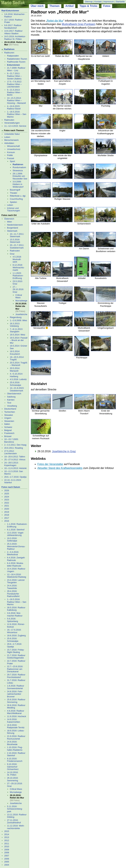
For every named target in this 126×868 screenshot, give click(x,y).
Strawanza (18, 170)
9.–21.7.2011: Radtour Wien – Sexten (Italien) (14, 76)
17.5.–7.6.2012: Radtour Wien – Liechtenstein (14, 84)
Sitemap (89, 2)
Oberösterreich (14, 394)
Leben (7, 137)
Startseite (120, 2)
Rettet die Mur (55, 21)
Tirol (9, 403)
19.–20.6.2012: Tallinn (15, 457)
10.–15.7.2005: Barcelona (11, 441)
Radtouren (9, 53)
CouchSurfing (16, 199)
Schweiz (8, 427)
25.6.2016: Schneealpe (16, 384)
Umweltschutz (14, 149)
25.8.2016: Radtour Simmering (16, 701)
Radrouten (9, 120)
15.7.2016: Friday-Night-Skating (16, 651)
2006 (7, 859)
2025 (7, 494)
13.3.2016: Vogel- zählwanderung (15, 534)
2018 (7, 515)
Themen (54, 6)
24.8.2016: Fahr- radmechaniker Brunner (15, 694)
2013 (7, 837)
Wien (10, 222)
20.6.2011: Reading (14, 448)
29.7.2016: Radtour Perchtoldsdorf (16, 676)
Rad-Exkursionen (10, 11)
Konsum (11, 152)
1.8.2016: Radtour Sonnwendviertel (16, 687)
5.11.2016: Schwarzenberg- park (15, 809)
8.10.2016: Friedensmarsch (15, 760)
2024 (7, 497)
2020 (7, 509)
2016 (7, 521)
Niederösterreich (15, 225)
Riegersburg (16, 317)
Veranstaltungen (12, 123)
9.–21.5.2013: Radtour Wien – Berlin (14, 92)
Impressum (109, 2)
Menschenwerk (11, 140)
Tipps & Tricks (88, 6)
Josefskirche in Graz (64, 451)
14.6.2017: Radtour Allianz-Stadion (13, 32)
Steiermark (12, 231)
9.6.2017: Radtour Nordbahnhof (13, 27)
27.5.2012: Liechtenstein (11, 452)
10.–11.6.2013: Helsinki (15, 468)
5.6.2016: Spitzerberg (12, 620)
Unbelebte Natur (12, 134)
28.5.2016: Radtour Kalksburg (16, 609)
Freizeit (11, 158)
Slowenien (9, 421)
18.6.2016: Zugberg (16, 635)
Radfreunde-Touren (16, 62)
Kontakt (98, 2)
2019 (7, 512)
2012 (7, 840)
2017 (7, 518)
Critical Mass (19, 296)
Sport (12, 161)
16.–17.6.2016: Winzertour (14, 631)
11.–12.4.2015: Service (15, 126)
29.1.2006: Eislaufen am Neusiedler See (20, 176)
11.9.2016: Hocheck (17, 716)
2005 (7, 862)
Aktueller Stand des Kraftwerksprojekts (60, 468)
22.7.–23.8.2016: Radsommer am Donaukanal (15, 669)
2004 (7, 865)
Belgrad (8, 430)
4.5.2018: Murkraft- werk (17, 259)
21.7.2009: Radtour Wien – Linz (16, 69)
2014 (7, 834)
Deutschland (10, 409)
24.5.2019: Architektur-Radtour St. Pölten (15, 38)
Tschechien (10, 412)
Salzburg (11, 397)
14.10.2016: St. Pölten (13, 774)
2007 (7, 856)
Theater (14, 193)
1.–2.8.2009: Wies (18, 320)
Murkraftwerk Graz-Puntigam (79, 24)
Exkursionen (13, 65)
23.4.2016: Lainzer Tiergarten (16, 581)
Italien (7, 424)
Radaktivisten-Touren (17, 59)
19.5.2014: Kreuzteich (15, 353)
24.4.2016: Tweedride (12, 587)
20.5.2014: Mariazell (15, 370)
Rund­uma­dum (19, 167)
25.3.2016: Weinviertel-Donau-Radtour (16, 546)
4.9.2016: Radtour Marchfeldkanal (16, 712)
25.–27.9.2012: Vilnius (15, 460)
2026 (7, 490)
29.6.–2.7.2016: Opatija (15, 477)
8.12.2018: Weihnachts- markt (19, 267)
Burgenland (13, 228)
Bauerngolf (15, 190)
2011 (7, 844)
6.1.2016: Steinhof (16, 530)
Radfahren (9, 49)
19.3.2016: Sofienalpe (12, 540)
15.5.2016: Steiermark (15, 241)
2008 (7, 853)
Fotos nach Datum (11, 487)
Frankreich (9, 433)
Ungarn (8, 418)
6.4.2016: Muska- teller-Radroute (15, 564)
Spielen (13, 202)
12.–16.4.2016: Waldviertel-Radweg (17, 576)
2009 (7, 850)
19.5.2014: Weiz (18, 335)
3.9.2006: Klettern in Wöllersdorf (18, 184)
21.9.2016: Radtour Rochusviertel (16, 737)
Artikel (70, 6)
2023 (7, 500)
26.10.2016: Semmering (13, 779)
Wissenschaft (13, 146)
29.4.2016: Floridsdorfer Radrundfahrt (13, 594)
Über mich (37, 6)
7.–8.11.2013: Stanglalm (16, 330)
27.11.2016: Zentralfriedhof (14, 821)
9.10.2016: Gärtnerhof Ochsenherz (13, 767)
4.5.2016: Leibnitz (18, 379)
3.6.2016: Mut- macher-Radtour (15, 614)
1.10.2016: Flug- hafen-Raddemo (15, 749)
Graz (12, 254)
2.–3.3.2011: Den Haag (15, 445)
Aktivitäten (9, 143)
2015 (7, 831)
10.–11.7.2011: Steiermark (17, 235)
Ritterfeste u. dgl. (18, 196)
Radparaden (13, 56)
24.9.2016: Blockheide (12, 743)
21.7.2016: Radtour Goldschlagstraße (16, 657)
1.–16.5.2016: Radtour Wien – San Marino (17, 114)
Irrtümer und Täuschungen (14, 209)
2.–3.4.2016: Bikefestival (13, 553)
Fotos (107, 6)
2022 (7, 503)
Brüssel (8, 436)
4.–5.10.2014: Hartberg (16, 375)
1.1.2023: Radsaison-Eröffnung (18, 276)
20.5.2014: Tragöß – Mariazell (19, 364)
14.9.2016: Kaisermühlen (14, 721)
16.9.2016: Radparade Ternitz (16, 726)
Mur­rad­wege (21, 301)
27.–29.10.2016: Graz (18, 289)
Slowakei (9, 415)
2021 (7, 506)
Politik (10, 155)
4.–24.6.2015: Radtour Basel (14, 107)
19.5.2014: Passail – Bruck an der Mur (19, 340)
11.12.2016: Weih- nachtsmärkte (16, 827)
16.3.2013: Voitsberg (15, 325)
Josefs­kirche (21, 314)
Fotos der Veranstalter (50, 464)
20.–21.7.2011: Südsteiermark (17, 246)
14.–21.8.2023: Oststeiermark (17, 389)
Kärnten (11, 400)
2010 (7, 846)
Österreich (9, 219)
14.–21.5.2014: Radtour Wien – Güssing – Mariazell (16, 101)
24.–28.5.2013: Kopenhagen (11, 464)
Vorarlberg (12, 406)
